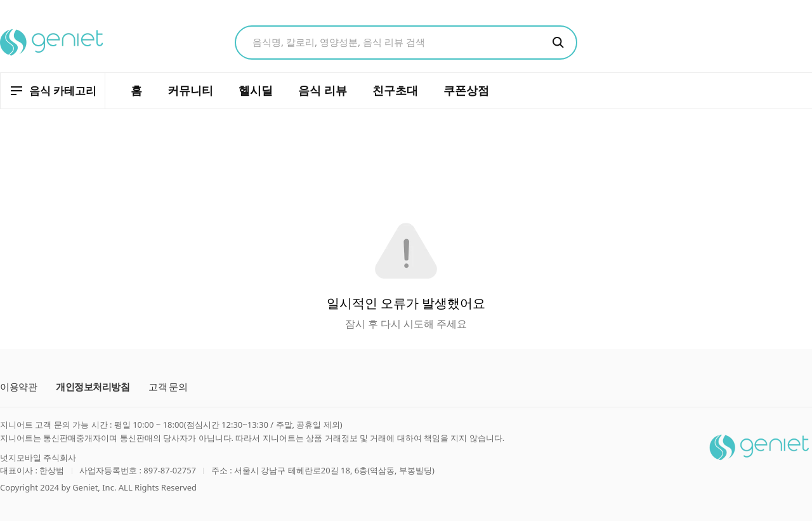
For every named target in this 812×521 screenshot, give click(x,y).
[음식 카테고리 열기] (53, 91)
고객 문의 (168, 387)
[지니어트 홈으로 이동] (52, 43)
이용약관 (18, 387)
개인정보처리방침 (93, 387)
